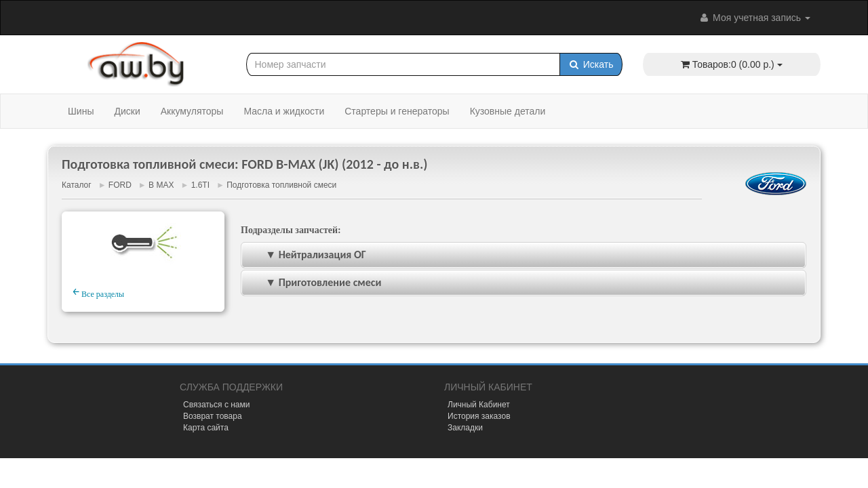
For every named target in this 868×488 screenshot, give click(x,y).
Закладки (465, 428)
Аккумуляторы (192, 111)
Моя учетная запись (754, 18)
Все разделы (98, 292)
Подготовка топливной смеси (281, 185)
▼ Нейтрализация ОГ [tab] (307, 255)
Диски (127, 111)
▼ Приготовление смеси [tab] (314, 282)
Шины (81, 111)
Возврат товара (213, 416)
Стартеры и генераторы (397, 111)
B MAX (161, 185)
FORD (120, 185)
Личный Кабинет (479, 405)
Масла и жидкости (284, 111)
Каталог (77, 185)
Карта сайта (206, 428)
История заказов (479, 416)
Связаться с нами (216, 405)
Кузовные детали (508, 111)
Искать (591, 64)
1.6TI (200, 185)
